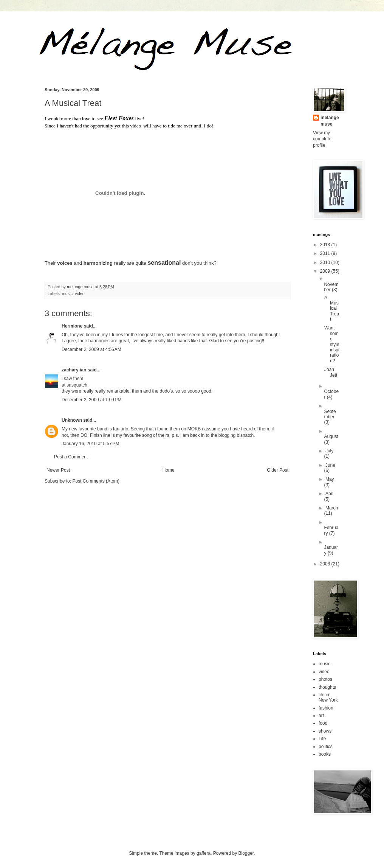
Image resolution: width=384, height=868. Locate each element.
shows (325, 731)
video (80, 293)
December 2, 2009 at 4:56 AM (91, 349)
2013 (326, 245)
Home (169, 470)
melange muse (330, 121)
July (329, 451)
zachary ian (74, 370)
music (67, 293)
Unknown (72, 420)
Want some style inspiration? (332, 344)
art (321, 716)
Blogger (246, 853)
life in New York (328, 697)
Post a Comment (71, 457)
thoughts (327, 687)
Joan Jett (331, 372)
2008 (326, 564)
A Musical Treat (332, 309)
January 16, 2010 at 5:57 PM (90, 444)
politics (326, 747)
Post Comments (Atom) (96, 481)
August (331, 436)
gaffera (204, 853)
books (325, 754)
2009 (326, 271)
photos (325, 679)
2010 (326, 262)
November (331, 287)
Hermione (72, 326)
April (330, 494)
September (330, 414)
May (330, 479)
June (330, 465)
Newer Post (58, 470)
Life (322, 739)
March (332, 508)
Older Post (278, 470)
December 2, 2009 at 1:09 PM (91, 400)
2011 (326, 253)
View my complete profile (322, 139)
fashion (326, 708)
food (323, 723)
